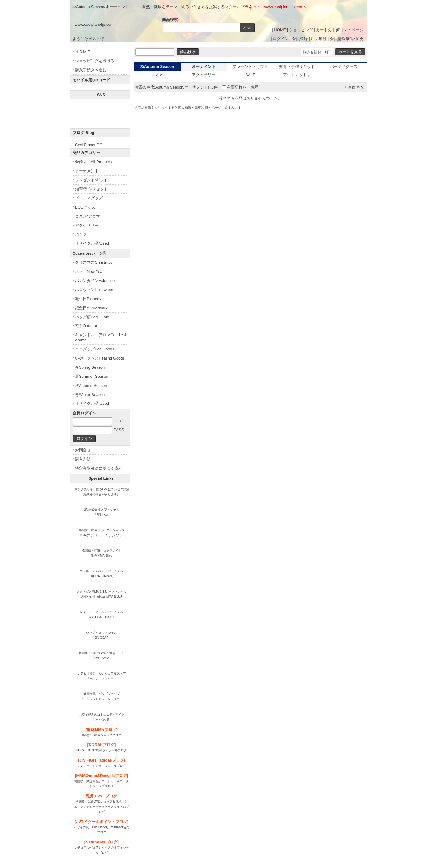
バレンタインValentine (95, 281)
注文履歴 (319, 39)
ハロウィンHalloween (94, 290)
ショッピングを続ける (95, 61)
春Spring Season (90, 367)
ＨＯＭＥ (83, 52)
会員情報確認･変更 (347, 39)
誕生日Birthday (88, 299)
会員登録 (300, 39)
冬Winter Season (90, 395)
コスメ (157, 75)
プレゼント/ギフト (91, 180)
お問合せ (83, 450)
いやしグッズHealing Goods (100, 358)
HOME (280, 30)
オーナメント (87, 171)
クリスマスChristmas (94, 262)
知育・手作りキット (297, 67)
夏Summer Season (92, 376)
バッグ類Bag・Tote (92, 317)
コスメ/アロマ (87, 216)
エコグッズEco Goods (95, 349)
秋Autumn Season (91, 385)
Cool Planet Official (92, 145)
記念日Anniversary (91, 308)
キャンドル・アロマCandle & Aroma (101, 337)
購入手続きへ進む (91, 70)
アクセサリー (204, 75)
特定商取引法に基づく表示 (99, 468)
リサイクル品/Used (92, 243)
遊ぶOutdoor (86, 326)
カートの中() (328, 30)
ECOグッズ (85, 207)
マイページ (354, 30)
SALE (250, 75)
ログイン (281, 39)
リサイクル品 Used (92, 403)
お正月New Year (89, 271)
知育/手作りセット (91, 189)
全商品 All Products (93, 162)
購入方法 (83, 459)
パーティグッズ (344, 67)
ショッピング (301, 30)
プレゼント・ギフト (250, 67)
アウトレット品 (297, 75)
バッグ (81, 234)
